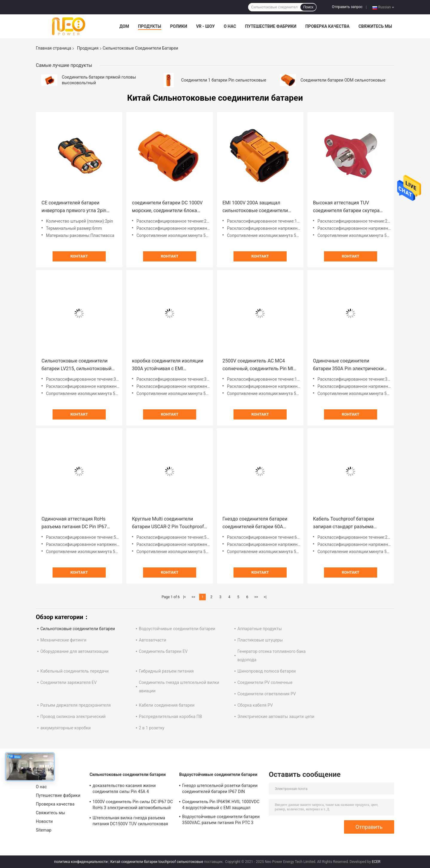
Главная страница (53, 48)
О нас (230, 26)
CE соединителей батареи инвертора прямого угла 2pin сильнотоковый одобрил (74, 207)
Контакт (79, 256)
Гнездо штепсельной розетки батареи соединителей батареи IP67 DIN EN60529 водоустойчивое (220, 789)
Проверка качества (327, 26)
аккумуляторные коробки (66, 728)
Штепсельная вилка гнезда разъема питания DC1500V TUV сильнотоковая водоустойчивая (130, 822)
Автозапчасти (153, 640)
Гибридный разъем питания (166, 671)
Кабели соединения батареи (167, 705)
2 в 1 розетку (152, 728)
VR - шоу (206, 26)
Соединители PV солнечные (265, 682)
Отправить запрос (347, 7)
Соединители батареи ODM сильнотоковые (343, 80)
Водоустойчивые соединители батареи (177, 629)
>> (256, 597)
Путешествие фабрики (271, 26)
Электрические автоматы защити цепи (276, 717)
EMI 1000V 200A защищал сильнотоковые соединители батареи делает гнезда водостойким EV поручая (255, 207)
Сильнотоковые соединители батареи (78, 629)
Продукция (88, 48)
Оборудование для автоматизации (74, 651)
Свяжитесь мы (375, 26)
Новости (44, 821)
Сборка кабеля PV (255, 705)
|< (184, 597)
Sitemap (44, 830)
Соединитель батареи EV (163, 651)
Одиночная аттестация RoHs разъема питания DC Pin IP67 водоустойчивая (74, 523)
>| (265, 597)
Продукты (150, 26)
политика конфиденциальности (81, 862)
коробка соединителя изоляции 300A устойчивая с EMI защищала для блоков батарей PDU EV (168, 365)
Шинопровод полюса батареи (267, 671)
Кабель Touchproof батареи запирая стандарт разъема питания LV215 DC (344, 523)
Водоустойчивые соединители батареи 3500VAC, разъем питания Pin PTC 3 (221, 820)
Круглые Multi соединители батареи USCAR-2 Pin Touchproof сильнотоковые (168, 523)
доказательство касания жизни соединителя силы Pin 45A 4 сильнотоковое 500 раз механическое (130, 789)
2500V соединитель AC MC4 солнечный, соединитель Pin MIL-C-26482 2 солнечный (260, 365)
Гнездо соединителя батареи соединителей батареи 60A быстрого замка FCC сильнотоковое (255, 523)
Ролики (179, 26)
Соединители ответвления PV (267, 694)
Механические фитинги (63, 640)
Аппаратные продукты (260, 629)
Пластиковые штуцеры (260, 640)
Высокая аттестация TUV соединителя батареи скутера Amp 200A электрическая (346, 207)
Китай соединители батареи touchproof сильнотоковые (157, 862)
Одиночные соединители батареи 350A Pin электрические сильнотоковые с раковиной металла (350, 365)
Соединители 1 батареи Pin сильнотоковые (224, 80)
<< (193, 597)
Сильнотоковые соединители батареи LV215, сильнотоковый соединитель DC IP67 (77, 365)
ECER (376, 862)
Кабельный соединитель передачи (75, 671)
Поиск (308, 7)
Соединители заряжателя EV (69, 682)
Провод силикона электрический (73, 717)
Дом (124, 26)
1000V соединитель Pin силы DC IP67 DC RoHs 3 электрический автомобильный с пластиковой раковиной (133, 806)
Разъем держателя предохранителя (76, 705)
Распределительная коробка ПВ (171, 717)
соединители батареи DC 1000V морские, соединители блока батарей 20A (167, 207)
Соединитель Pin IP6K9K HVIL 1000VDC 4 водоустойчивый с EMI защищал (221, 805)
